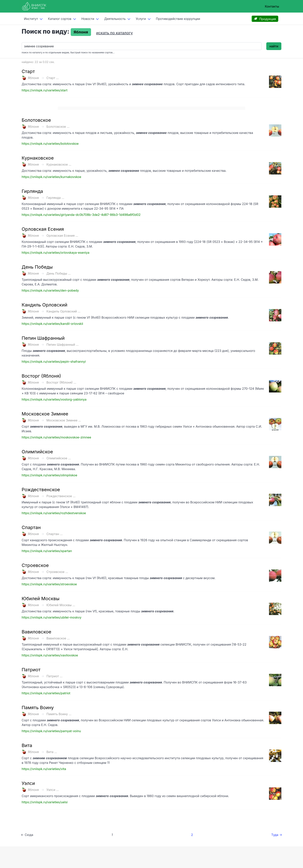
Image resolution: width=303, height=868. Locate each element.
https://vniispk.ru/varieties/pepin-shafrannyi (54, 362)
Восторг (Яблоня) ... (61, 382)
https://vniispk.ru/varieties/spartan (47, 551)
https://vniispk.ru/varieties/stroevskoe (49, 584)
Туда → (277, 835)
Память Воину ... (59, 714)
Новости (88, 19)
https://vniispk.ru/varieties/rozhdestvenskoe (54, 513)
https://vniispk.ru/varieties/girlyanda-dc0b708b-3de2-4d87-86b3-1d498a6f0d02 (81, 215)
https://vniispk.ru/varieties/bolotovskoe (50, 144)
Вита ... (52, 752)
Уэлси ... (53, 790)
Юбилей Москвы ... (61, 605)
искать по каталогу (115, 33)
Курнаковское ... (59, 164)
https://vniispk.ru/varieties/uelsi (45, 802)
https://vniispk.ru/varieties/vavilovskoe (50, 655)
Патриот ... (54, 676)
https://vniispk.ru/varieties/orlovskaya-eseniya (55, 253)
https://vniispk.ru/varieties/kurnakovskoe (51, 177)
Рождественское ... (61, 496)
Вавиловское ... (58, 638)
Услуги (141, 19)
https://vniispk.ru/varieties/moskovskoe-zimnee (56, 437)
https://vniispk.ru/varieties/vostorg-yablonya (54, 399)
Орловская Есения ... (62, 236)
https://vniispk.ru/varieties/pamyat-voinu (51, 731)
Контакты (272, 6)
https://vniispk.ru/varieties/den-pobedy (50, 290)
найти (274, 46)
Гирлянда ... (55, 198)
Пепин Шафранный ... (63, 345)
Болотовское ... (58, 127)
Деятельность (115, 19)
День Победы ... (59, 273)
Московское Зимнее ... (64, 420)
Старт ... (53, 78)
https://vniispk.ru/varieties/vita (44, 769)
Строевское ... (57, 572)
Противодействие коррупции (178, 19)
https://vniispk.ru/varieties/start (45, 90)
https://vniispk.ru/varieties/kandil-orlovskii (52, 324)
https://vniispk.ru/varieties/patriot (46, 693)
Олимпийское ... (59, 458)
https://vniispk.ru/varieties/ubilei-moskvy (51, 617)
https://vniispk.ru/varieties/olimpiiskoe (49, 475)
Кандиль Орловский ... (63, 311)
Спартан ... (54, 534)
